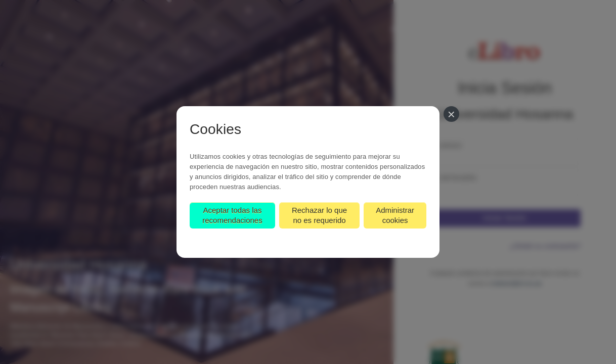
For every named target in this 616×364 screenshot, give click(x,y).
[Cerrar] (451, 114)
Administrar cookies (395, 215)
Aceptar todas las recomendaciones (232, 215)
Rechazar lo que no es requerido (319, 215)
